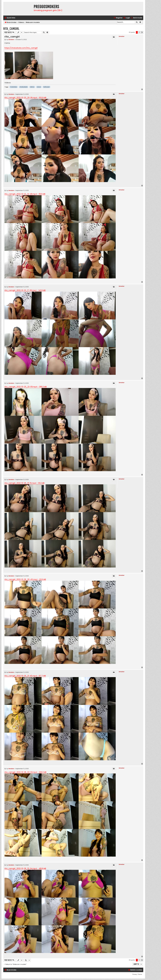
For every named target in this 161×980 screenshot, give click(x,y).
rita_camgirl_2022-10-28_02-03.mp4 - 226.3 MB (25, 772)
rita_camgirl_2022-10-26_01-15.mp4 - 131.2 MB (24, 483)
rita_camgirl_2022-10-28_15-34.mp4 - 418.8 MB (25, 868)
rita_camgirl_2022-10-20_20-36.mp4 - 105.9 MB (25, 98)
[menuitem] (127, 18)
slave (39, 87)
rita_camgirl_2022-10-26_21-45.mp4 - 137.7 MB (25, 676)
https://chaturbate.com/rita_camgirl (21, 48)
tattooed (46, 87)
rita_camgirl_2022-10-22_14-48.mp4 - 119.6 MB (25, 194)
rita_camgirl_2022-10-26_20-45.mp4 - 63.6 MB (25, 579)
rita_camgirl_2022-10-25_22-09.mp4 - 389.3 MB (26, 387)
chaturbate (24, 87)
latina (32, 87)
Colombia (14, 87)
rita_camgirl (11, 29)
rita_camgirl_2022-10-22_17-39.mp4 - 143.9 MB (25, 290)
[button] (142, 32)
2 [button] (139, 32)
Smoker (122, 36)
